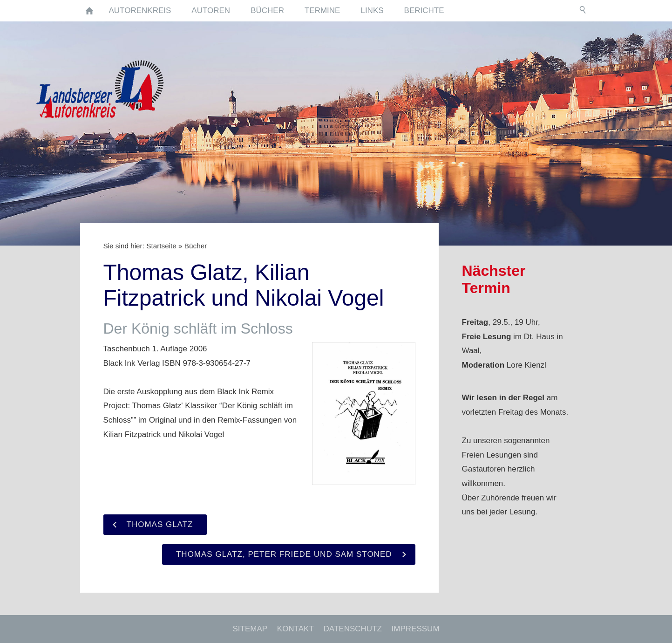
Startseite (161, 246)
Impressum (416, 629)
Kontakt (295, 629)
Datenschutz (353, 629)
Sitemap (250, 629)
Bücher (196, 246)
